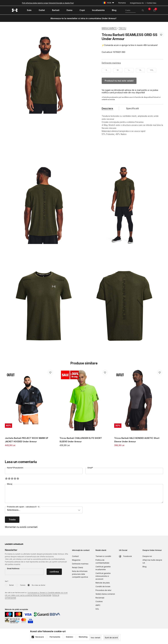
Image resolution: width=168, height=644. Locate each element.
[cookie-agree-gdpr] (111, 638)
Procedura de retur (103, 590)
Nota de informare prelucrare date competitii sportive (80, 574)
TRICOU (122, 28)
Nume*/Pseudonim (15, 468)
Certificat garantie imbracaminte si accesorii (103, 576)
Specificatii (132, 108)
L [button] (129, 70)
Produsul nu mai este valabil (119, 81)
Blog (144, 567)
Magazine (76, 560)
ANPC (98, 605)
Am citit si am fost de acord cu (36, 595)
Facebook (128, 556)
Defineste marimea (80, 564)
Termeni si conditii (103, 556)
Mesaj (10, 484)
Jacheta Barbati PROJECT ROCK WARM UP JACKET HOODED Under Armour (27, 440)
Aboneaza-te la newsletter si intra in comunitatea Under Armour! (83, 18)
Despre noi (147, 556)
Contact (75, 556)
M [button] (118, 70)
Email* (90, 468)
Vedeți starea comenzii (105, 594)
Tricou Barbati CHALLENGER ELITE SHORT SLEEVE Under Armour (81, 440)
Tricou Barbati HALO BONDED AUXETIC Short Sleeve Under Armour (137, 440)
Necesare (40, 637)
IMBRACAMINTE (109, 28)
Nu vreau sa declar (39, 585)
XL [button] (140, 70)
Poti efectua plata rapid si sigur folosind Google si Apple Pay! (48, 3)
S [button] (106, 70)
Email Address (13, 568)
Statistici (69, 637)
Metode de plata (103, 583)
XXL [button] (152, 70)
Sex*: (7, 581)
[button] (161, 43)
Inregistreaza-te (137, 3)
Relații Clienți (78, 567)
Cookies (99, 601)
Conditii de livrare (103, 586)
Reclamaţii (100, 598)
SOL (97, 609)
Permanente (55, 637)
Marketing (83, 637)
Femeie (23, 585)
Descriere (107, 108)
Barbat (11, 585)
